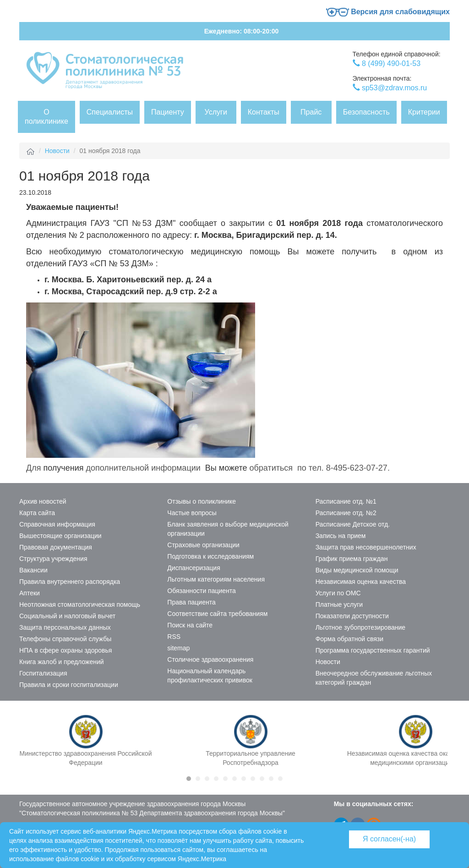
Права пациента (191, 602)
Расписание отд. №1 (346, 501)
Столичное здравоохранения (210, 659)
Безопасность (366, 112)
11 (280, 779)
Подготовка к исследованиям (210, 556)
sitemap (178, 648)
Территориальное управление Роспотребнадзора (251, 758)
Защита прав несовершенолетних (366, 547)
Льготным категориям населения (216, 579)
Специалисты (110, 112)
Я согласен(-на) (389, 839)
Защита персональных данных (65, 627)
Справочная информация (57, 524)
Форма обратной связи (349, 639)
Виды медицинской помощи (357, 570)
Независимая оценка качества (361, 582)
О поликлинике (46, 117)
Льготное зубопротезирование (360, 627)
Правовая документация (56, 547)
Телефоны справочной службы (65, 639)
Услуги (216, 112)
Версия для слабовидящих (388, 12)
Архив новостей (43, 501)
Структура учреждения (53, 559)
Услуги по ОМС (338, 593)
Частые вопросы (192, 513)
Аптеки (30, 593)
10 (271, 779)
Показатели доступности (352, 616)
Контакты (264, 112)
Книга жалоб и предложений (62, 662)
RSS (174, 637)
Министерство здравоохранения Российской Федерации (86, 758)
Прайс (311, 112)
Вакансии (33, 570)
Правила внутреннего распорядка (70, 582)
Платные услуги (339, 604)
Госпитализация (43, 673)
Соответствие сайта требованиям (217, 614)
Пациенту (168, 112)
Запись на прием (341, 536)
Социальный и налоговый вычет (67, 616)
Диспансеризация (194, 568)
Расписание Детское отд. (353, 524)
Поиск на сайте (190, 625)
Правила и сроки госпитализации (69, 685)
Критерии (424, 112)
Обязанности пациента (202, 591)
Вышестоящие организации (60, 536)
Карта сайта (37, 513)
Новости (57, 151)
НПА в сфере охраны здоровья (65, 650)
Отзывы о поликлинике (202, 501)
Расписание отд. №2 (346, 513)
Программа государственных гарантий (373, 650)
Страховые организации (203, 545)
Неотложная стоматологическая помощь (80, 604)
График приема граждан (352, 559)
